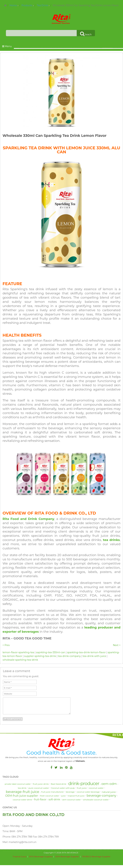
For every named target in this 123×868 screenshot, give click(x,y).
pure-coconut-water (39, 788)
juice (63, 796)
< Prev (6, 645)
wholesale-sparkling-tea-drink (20, 660)
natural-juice (109, 792)
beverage (70, 792)
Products (27, 5)
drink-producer (84, 784)
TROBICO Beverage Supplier (96, 856)
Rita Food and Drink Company (28, 519)
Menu (7, 46)
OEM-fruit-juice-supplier (22, 796)
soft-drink (54, 800)
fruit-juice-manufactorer (52, 792)
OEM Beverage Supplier (67, 856)
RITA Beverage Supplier (41, 856)
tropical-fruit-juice (76, 796)
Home (13, 5)
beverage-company (102, 796)
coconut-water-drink (22, 800)
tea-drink (22, 788)
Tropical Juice (19, 856)
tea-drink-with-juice (94, 656)
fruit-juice (82, 788)
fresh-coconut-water (50, 796)
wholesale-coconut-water (96, 800)
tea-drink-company (69, 656)
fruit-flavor (40, 800)
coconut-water (96, 788)
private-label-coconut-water (18, 784)
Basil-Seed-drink (59, 784)
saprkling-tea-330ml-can (51, 652)
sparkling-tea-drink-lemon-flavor (86, 652)
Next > (117, 645)
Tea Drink (42, 5)
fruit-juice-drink (41, 784)
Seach (86, 34)
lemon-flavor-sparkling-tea (18, 652)
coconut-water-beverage (88, 792)
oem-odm (109, 784)
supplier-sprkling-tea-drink (40, 656)
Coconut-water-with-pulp (63, 788)
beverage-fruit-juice (22, 792)
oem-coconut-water (71, 800)
